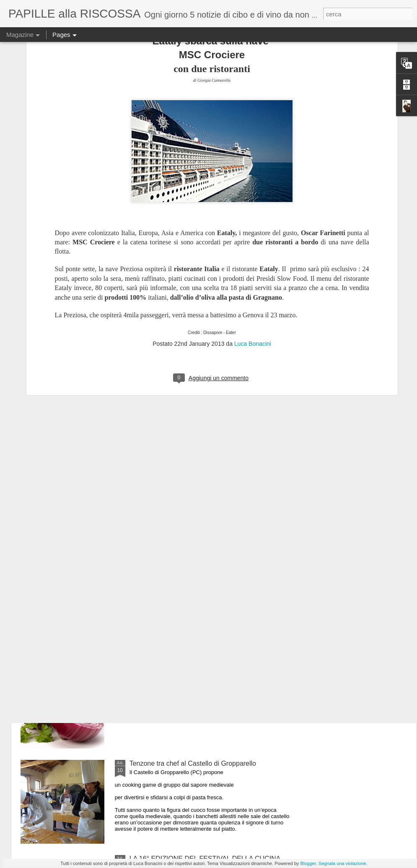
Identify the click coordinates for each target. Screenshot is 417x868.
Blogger (308, 863)
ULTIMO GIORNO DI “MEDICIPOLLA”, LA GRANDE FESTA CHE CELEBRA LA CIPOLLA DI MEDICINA (207, 672)
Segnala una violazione (342, 863)
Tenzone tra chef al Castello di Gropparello (193, 763)
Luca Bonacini (253, 241)
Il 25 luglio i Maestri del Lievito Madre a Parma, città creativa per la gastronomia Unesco (206, 577)
